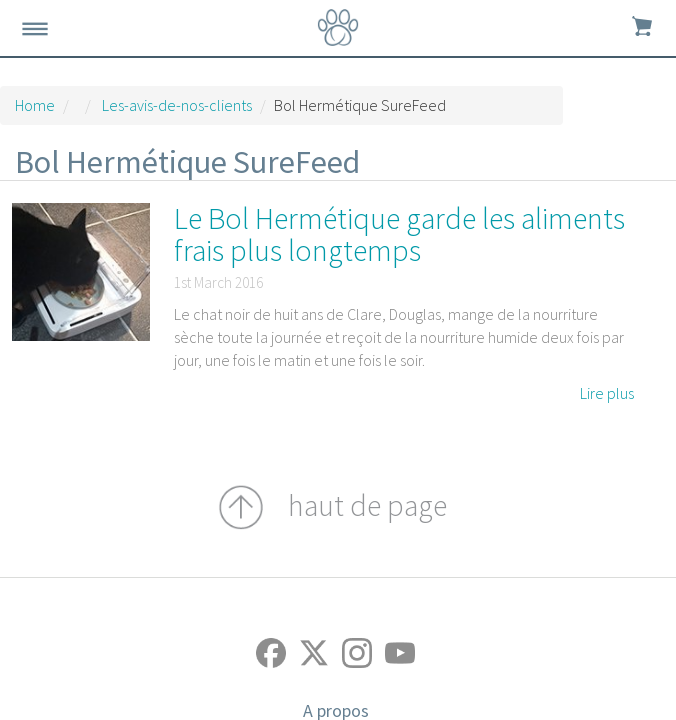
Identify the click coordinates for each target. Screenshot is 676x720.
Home (35, 105)
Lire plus (607, 393)
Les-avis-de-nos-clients (177, 105)
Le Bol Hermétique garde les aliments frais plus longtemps (399, 234)
